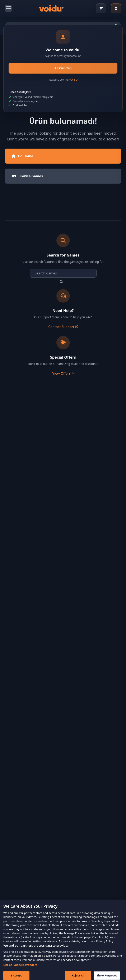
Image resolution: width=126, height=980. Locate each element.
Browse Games (27, 176)
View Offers (63, 373)
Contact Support (63, 327)
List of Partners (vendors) (21, 968)
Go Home (22, 156)
